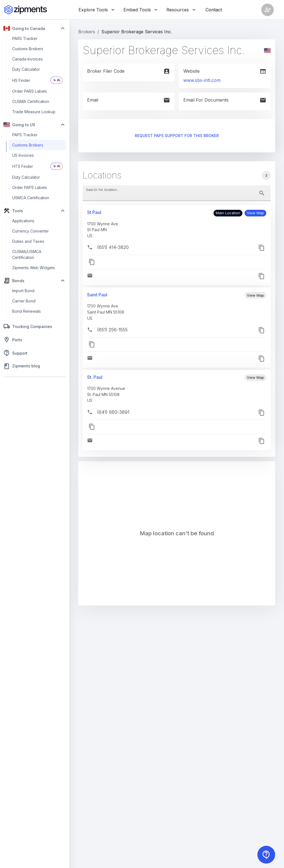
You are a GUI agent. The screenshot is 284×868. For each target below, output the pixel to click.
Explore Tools (97, 10)
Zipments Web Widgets (34, 268)
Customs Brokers (28, 49)
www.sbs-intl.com (202, 80)
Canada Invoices (27, 59)
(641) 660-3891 (113, 412)
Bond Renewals (26, 311)
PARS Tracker (25, 38)
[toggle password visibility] (262, 193)
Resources (181, 10)
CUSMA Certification (31, 101)
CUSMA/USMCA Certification (27, 254)
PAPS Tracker (25, 135)
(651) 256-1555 (112, 330)
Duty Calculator (26, 69)
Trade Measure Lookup (34, 112)
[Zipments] (26, 10)
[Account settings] (267, 10)
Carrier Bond (24, 301)
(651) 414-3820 (113, 247)
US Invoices (23, 155)
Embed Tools (140, 10)
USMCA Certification (31, 198)
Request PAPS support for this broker (177, 136)
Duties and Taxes (28, 241)
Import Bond (23, 291)
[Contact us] (266, 855)
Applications (23, 221)
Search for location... (103, 189)
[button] (255, 213)
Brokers (87, 32)
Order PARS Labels (30, 91)
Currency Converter (31, 231)
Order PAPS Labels (30, 187)
